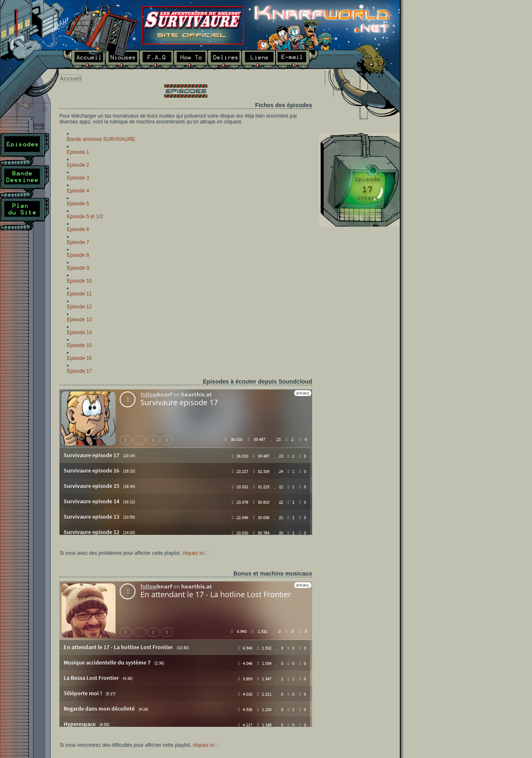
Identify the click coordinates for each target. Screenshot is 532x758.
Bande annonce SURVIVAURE (101, 139)
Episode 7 (78, 242)
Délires (224, 60)
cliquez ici (193, 553)
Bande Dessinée (25, 182)
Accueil (84, 60)
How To (190, 60)
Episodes (25, 149)
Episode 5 (78, 204)
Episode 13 (79, 320)
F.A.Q (156, 60)
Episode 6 (78, 229)
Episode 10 (79, 281)
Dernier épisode (359, 180)
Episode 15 (79, 345)
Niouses (122, 60)
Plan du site (25, 214)
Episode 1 (78, 152)
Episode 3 (78, 178)
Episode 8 (78, 255)
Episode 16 (79, 358)
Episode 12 (79, 307)
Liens (259, 60)
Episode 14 (79, 332)
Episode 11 (79, 294)
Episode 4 (78, 191)
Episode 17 (79, 371)
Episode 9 (78, 268)
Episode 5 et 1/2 (85, 217)
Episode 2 (78, 165)
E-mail (297, 60)
